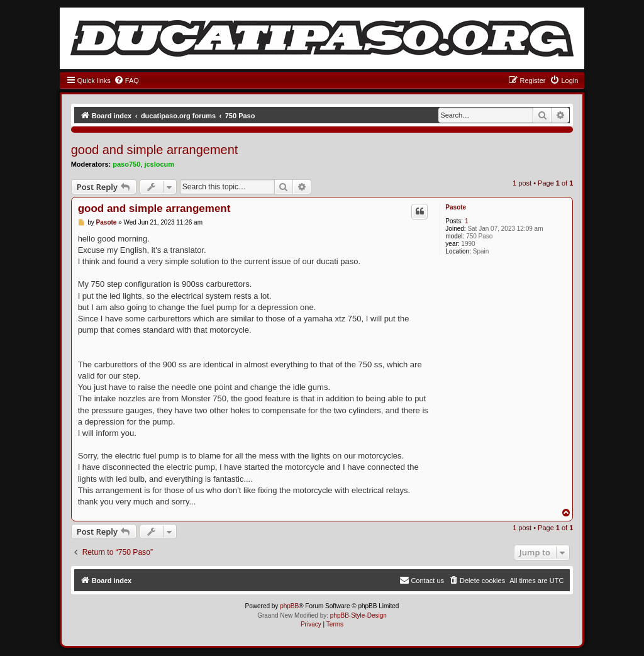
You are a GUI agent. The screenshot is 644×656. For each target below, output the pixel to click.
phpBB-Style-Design (358, 615)
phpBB (289, 606)
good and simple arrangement (155, 150)
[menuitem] (126, 81)
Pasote (456, 207)
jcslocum (159, 164)
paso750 (126, 164)
